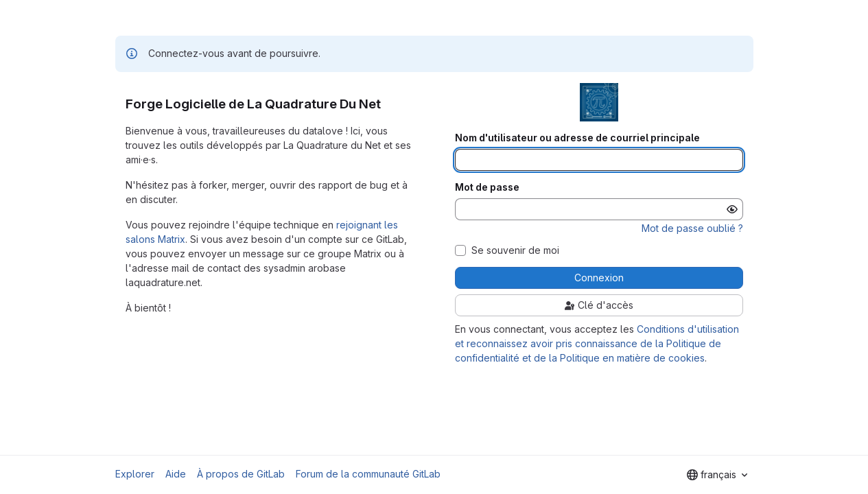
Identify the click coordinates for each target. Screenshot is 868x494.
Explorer (135, 474)
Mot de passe (487, 187)
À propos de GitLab (241, 474)
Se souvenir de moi (515, 250)
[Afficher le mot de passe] (732, 209)
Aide (176, 474)
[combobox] (717, 475)
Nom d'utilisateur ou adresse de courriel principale (577, 138)
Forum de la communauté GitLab (368, 474)
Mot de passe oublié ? (692, 228)
